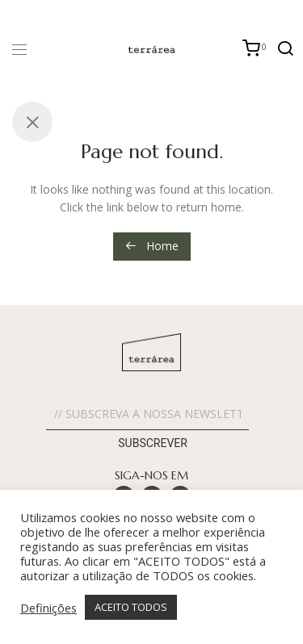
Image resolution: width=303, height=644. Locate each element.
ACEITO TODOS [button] (131, 607)
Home (152, 246)
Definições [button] (48, 608)
